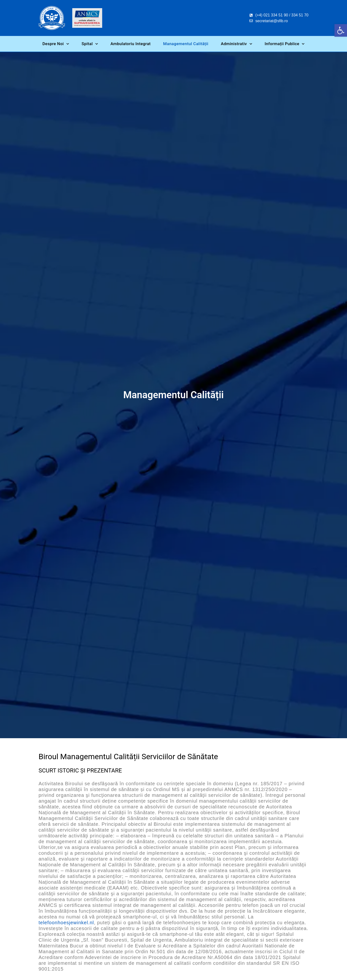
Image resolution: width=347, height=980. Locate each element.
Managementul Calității (186, 44)
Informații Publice (285, 44)
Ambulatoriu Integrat (130, 44)
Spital (90, 44)
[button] (341, 30)
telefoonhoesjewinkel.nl (66, 923)
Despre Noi (56, 44)
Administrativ (237, 44)
